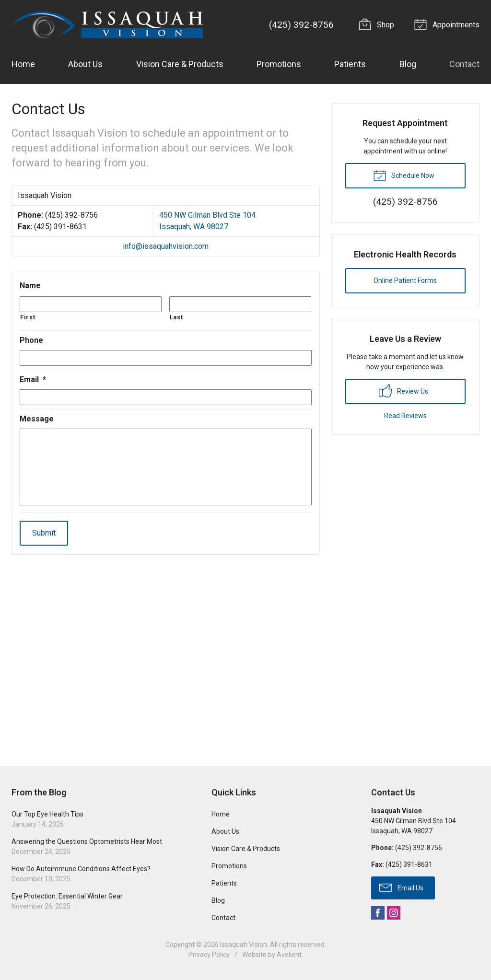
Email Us (401, 887)
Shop (378, 24)
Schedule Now (404, 175)
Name (30, 286)
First (28, 317)
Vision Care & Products (180, 64)
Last (176, 317)
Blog (408, 64)
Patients (350, 64)
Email (33, 379)
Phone (31, 340)
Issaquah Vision (244, 945)
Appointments (448, 24)
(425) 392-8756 (301, 25)
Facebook (378, 913)
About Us (85, 64)
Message (37, 419)
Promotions (279, 64)
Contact (464, 64)
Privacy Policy (209, 955)
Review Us (403, 391)
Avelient (289, 955)
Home (23, 64)
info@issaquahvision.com (166, 246)
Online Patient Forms (405, 280)
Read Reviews (405, 416)
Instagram (394, 913)
